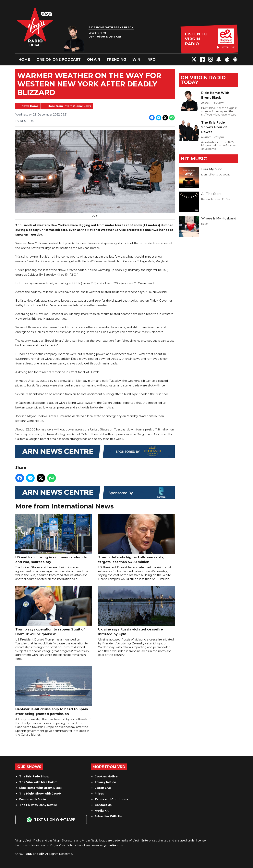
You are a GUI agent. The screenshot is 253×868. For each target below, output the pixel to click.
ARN (29, 854)
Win (136, 60)
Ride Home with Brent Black (40, 788)
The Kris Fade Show (34, 776)
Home (24, 60)
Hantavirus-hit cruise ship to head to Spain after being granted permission (54, 691)
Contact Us (103, 805)
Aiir (41, 854)
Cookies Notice (106, 776)
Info (151, 60)
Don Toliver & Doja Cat (216, 174)
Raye (205, 224)
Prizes (99, 794)
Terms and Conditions (111, 799)
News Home (30, 106)
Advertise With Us (108, 816)
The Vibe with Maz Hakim (38, 782)
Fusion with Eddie (33, 799)
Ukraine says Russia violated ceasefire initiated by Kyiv (136, 611)
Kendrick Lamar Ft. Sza (216, 199)
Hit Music (194, 159)
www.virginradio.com (107, 845)
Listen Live (103, 788)
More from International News (69, 106)
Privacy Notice (105, 782)
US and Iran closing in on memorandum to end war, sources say (54, 539)
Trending (116, 60)
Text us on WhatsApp (51, 820)
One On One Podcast (59, 60)
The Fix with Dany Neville (38, 805)
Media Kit (102, 811)
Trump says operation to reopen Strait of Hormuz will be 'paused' (54, 611)
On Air (94, 60)
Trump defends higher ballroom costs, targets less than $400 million (136, 539)
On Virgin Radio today (203, 80)
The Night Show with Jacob (40, 794)
